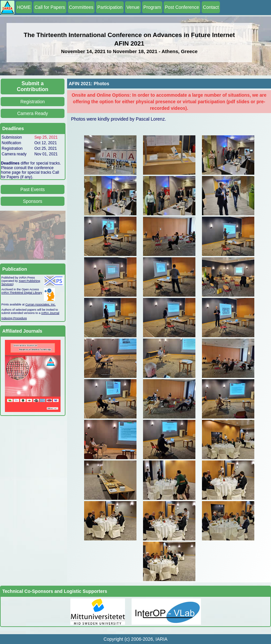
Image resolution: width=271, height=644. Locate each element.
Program (152, 7)
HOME (24, 7)
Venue (133, 7)
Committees (81, 7)
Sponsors (33, 201)
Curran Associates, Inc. (41, 304)
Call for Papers (50, 7)
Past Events (33, 189)
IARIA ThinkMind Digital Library (22, 293)
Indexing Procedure (14, 318)
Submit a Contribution (33, 86)
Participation (110, 7)
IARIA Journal (50, 313)
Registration (33, 102)
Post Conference (182, 7)
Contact (211, 7)
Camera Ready (32, 113)
